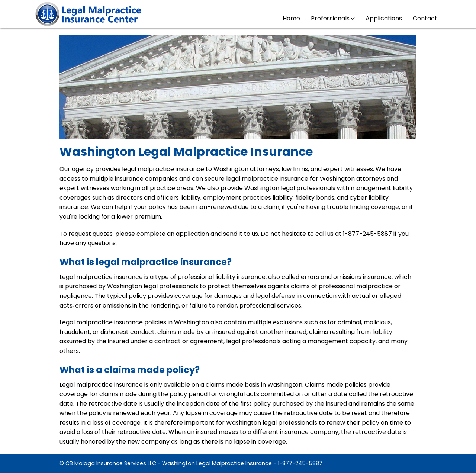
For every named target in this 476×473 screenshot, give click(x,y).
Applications (384, 18)
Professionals (333, 18)
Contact (425, 18)
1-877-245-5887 (300, 463)
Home (291, 18)
